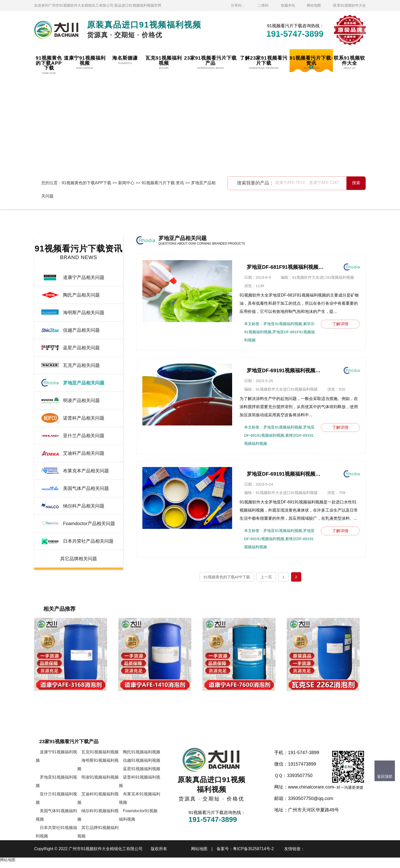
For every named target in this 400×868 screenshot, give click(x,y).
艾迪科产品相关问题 (84, 453)
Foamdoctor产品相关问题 (89, 524)
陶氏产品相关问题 (81, 295)
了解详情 (340, 324)
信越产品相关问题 (81, 330)
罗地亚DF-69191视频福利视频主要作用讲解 (285, 370)
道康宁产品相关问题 (84, 277)
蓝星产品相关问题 (81, 348)
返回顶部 (385, 776)
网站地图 (314, 5)
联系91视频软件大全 (349, 5)
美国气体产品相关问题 (86, 488)
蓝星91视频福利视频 (142, 774)
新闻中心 (126, 183)
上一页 (266, 577)
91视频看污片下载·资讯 (163, 183)
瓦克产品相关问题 (81, 365)
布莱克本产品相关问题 (86, 471)
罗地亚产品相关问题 (84, 383)
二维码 (263, 5)
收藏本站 (288, 5)
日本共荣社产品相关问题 (88, 541)
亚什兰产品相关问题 (84, 436)
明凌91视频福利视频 (100, 783)
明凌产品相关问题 (81, 400)
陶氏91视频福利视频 (142, 758)
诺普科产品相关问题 (84, 418)
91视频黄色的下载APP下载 (86, 183)
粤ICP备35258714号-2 (253, 854)
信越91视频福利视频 (142, 766)
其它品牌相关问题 (79, 559)
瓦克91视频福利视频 (100, 758)
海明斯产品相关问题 (84, 313)
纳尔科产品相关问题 (84, 506)
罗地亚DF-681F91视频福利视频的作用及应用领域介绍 (285, 267)
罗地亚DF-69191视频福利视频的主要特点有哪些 (285, 474)
